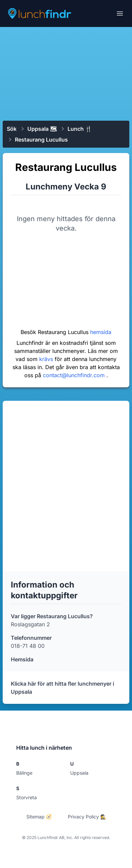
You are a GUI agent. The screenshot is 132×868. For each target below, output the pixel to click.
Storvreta (27, 797)
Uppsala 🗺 (42, 129)
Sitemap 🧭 (39, 817)
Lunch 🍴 (80, 129)
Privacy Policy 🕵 (87, 817)
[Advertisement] (66, 73)
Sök (12, 129)
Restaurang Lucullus (41, 140)
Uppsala (79, 773)
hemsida (101, 332)
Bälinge (24, 773)
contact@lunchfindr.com (75, 375)
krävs (47, 359)
